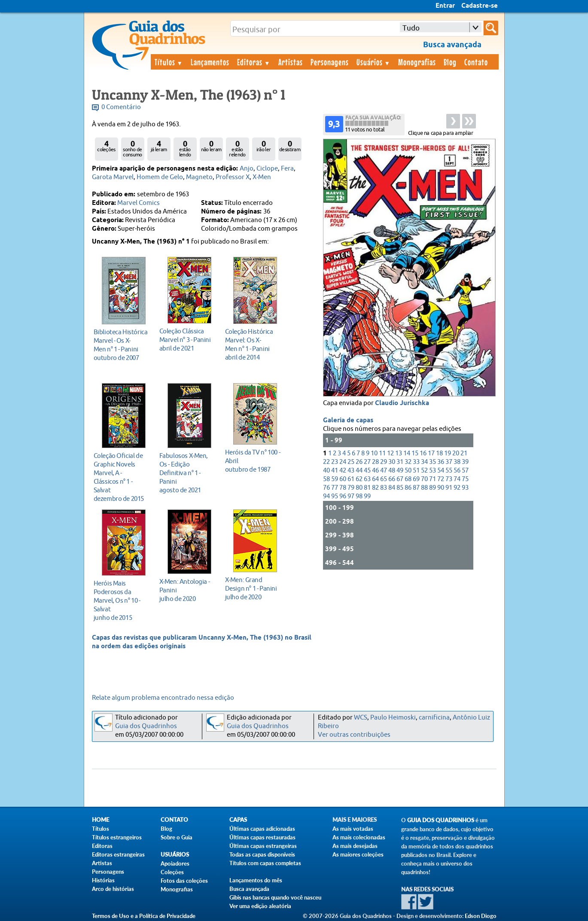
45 (367, 471)
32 (408, 462)
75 (465, 479)
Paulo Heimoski (393, 718)
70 (424, 479)
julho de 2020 (187, 590)
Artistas (291, 62)
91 (449, 488)
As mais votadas (353, 829)
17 (431, 453)
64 (375, 479)
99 (367, 496)
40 (326, 471)
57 (465, 471)
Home (101, 820)
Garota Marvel (113, 177)
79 (351, 488)
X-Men (262, 177)
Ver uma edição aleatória (260, 906)
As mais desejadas (355, 846)
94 (326, 496)
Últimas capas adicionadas (262, 829)
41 (335, 471)
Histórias (103, 880)
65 (384, 479)
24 (343, 462)
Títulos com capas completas (265, 863)
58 (326, 479)
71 (433, 479)
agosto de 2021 (187, 473)
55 (449, 471)
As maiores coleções (358, 854)
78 (343, 488)
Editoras (254, 62)
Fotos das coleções (184, 881)
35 (433, 462)
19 (448, 453)
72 (441, 479)
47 (384, 471)
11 (382, 453)
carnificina (434, 718)
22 (326, 462)
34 (424, 462)
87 (416, 488)
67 (400, 479)
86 (408, 488)
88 (424, 488)
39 (465, 462)
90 (441, 488)
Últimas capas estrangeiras (263, 846)
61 (351, 479)
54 (441, 471)
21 (464, 453)
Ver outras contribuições (354, 735)
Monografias (417, 62)
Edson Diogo (481, 916)
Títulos (169, 62)
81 (367, 488)
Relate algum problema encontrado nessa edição (163, 698)
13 (399, 453)
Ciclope (267, 169)
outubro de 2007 (121, 345)
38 (457, 462)
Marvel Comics (139, 203)
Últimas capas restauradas (262, 837)
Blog (450, 62)
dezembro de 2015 (121, 477)
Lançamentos (210, 62)
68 (408, 479)
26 (359, 462)
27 (367, 462)
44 (359, 471)
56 (457, 471)
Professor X (233, 177)
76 (326, 488)
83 (384, 488)
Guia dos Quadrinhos (146, 726)
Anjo (247, 169)
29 (384, 462)
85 (400, 488)
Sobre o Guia (177, 837)
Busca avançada (249, 889)
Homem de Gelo (160, 177)
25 (351, 462)
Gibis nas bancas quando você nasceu (275, 897)
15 (415, 453)
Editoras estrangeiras (118, 854)
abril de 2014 (253, 344)
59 (335, 479)
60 (343, 479)
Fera (287, 169)
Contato (476, 62)
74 (457, 479)
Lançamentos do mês (256, 880)
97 (351, 496)
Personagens (330, 62)
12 (390, 453)
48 (392, 471)
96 (343, 496)
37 (449, 462)
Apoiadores (175, 863)
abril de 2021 (187, 340)
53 (433, 471)
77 (335, 488)
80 (359, 488)
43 (351, 471)
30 (392, 462)
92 (457, 488)
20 (456, 453)
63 (367, 479)
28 (375, 462)
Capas (238, 820)
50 (408, 471)
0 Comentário (121, 107)
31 (400, 462)
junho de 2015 (121, 600)
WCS (361, 718)
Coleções (172, 872)
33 (416, 462)
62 (359, 479)
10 (374, 453)
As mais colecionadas (359, 837)
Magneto (199, 177)
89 (433, 488)
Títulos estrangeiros (117, 837)
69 (416, 479)
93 (465, 488)
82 (375, 488)
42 (343, 471)
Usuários (374, 62)
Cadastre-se (480, 6)
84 (392, 488)
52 (424, 471)
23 (335, 462)
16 (423, 453)
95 (335, 496)
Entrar (445, 6)
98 (359, 496)
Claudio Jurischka (402, 403)
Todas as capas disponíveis (262, 854)
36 (441, 462)
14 (407, 453)
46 (375, 471)
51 (416, 471)
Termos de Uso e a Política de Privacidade (144, 916)
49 (400, 471)
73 (449, 479)
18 (439, 453)
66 (392, 479)
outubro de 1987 (253, 461)
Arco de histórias (113, 889)
